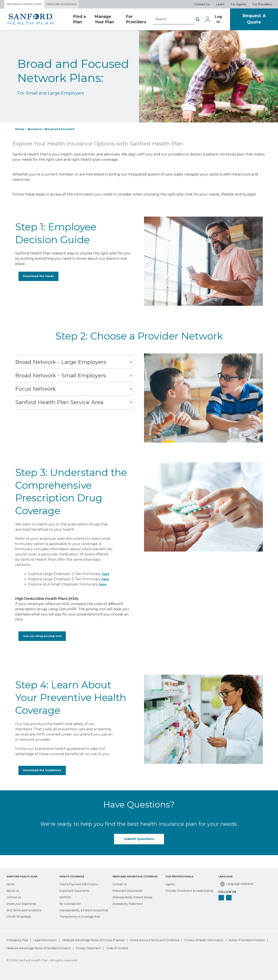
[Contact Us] (15, 890)
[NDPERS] (67, 890)
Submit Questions (139, 844)
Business (36, 130)
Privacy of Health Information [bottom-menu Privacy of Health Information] (27, 948)
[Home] (11, 877)
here (106, 575)
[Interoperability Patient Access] (136, 890)
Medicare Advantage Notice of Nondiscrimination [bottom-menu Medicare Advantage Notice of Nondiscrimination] (144, 948)
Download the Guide (37, 278)
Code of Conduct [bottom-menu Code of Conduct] (241, 948)
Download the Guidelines (41, 774)
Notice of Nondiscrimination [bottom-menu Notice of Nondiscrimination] (78, 948)
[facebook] (222, 891)
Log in (212, 20)
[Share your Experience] (24, 896)
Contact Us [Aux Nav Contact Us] (202, 5)
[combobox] (167, 20)
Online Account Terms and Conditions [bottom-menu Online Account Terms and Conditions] (184, 940)
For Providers (130, 20)
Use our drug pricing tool (41, 638)
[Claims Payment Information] (82, 877)
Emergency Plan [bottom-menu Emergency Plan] (18, 940)
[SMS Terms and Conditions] (27, 903)
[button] (191, 20)
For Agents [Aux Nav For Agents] (238, 5)
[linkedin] (230, 891)
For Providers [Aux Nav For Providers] (262, 5)
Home (20, 130)
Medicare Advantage (69, 5)
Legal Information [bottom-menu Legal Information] (54, 940)
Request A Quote (252, 20)
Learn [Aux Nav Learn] (220, 5)
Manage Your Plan (102, 20)
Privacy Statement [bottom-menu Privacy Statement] (204, 948)
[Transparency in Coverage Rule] (83, 916)
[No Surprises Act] (72, 896)
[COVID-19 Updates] (21, 909)
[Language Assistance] (239, 877)
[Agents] (171, 877)
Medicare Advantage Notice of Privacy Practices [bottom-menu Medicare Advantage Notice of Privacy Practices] (112, 940)
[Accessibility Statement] (130, 896)
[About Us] (14, 883)
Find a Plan (79, 20)
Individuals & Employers (27, 5)
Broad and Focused (63, 130)
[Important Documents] (77, 883)
